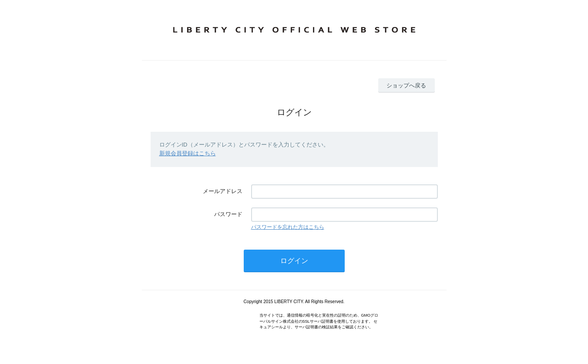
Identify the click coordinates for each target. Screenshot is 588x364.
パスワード (228, 214)
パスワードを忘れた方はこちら (288, 227)
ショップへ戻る (406, 85)
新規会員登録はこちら (188, 153)
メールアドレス (223, 191)
